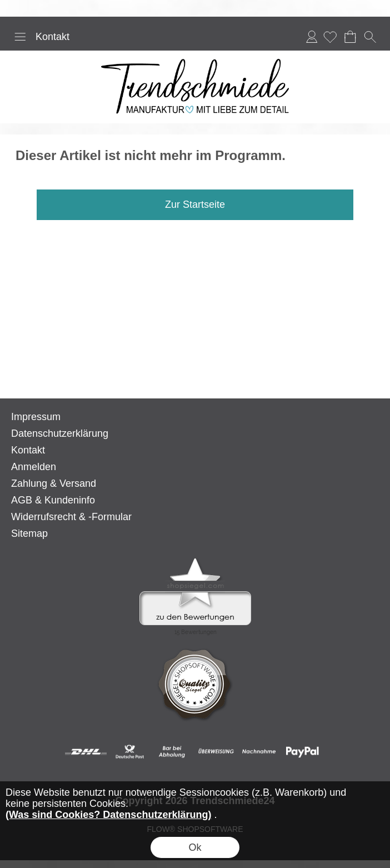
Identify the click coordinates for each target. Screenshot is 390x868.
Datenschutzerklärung (60, 433)
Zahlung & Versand (54, 483)
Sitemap (29, 533)
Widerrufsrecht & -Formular (71, 517)
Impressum (36, 417)
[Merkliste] (330, 37)
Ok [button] (195, 847)
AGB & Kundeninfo (53, 500)
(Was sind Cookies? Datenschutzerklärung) (108, 815)
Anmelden (312, 37)
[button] (20, 37)
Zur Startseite (195, 204)
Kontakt (52, 37)
